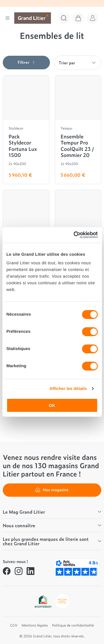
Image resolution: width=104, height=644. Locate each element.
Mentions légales (35, 625)
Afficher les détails (68, 389)
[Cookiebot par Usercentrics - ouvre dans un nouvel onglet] (74, 235)
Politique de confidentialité (73, 625)
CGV (14, 625)
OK (52, 405)
